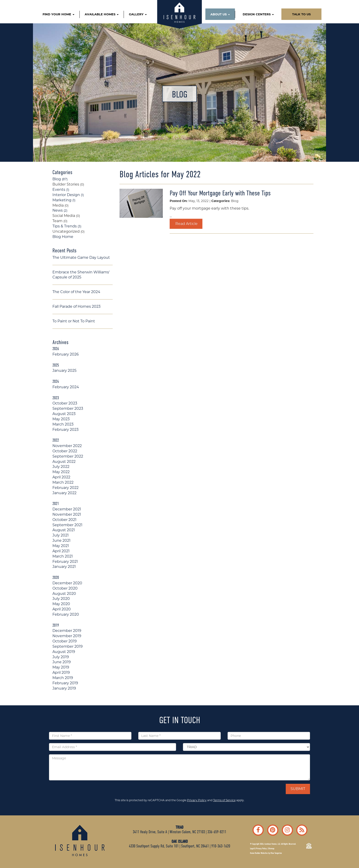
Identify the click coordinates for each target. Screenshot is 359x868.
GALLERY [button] (138, 14)
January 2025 (64, 371)
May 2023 (61, 419)
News (60, 210)
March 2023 (63, 424)
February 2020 (66, 614)
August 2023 (64, 414)
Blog (60, 179)
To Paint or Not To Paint (74, 321)
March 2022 (63, 482)
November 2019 (67, 636)
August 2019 (64, 652)
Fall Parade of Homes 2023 (76, 306)
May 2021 (61, 546)
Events (61, 190)
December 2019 (67, 631)
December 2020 (67, 583)
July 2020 (61, 599)
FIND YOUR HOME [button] (58, 14)
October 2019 (65, 641)
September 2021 (67, 525)
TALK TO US (301, 14)
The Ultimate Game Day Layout (81, 257)
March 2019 (63, 678)
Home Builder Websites (259, 853)
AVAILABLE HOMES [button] (102, 14)
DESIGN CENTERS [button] (258, 14)
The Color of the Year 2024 (76, 292)
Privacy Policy (197, 800)
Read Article (186, 224)
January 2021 (64, 567)
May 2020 (61, 604)
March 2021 (63, 556)
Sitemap (271, 849)
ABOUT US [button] (220, 14)
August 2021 (64, 530)
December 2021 (67, 509)
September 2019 (68, 646)
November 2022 (67, 446)
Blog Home (63, 237)
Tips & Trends (67, 226)
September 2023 (68, 408)
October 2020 (65, 588)
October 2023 (65, 403)
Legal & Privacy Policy (258, 849)
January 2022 (64, 493)
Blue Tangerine (276, 853)
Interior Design (68, 195)
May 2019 (61, 667)
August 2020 (64, 594)
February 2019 (65, 683)
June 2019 (62, 662)
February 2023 (65, 430)
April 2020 (62, 609)
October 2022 (65, 451)
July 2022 (61, 467)
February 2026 (66, 354)
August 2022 (64, 462)
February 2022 (65, 488)
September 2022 (68, 456)
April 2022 (61, 477)
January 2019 (64, 688)
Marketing (64, 200)
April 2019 (61, 673)
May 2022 (61, 472)
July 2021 (61, 535)
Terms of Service (224, 800)
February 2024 (66, 387)
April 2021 (61, 551)
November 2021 (67, 514)
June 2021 (61, 540)
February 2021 (65, 562)
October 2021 (64, 520)
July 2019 (61, 657)
